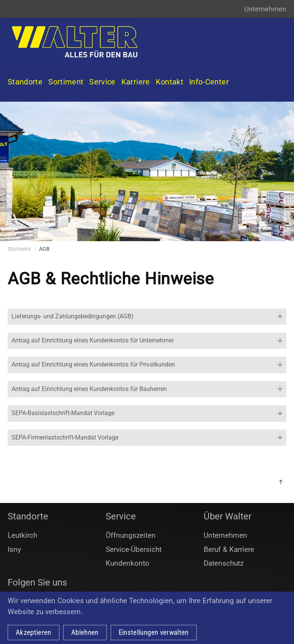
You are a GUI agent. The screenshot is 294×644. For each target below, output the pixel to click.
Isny (14, 549)
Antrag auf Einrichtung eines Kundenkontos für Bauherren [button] (147, 389)
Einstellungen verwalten (154, 632)
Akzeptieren (33, 632)
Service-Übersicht (134, 549)
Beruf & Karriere (229, 549)
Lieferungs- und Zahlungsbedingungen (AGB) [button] (147, 316)
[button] (281, 482)
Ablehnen (85, 632)
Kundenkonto (127, 563)
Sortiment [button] (66, 82)
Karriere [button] (136, 82)
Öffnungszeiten (131, 535)
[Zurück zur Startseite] (75, 42)
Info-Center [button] (209, 82)
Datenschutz (224, 563)
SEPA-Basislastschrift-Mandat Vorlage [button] (147, 413)
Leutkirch (22, 535)
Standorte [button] (25, 82)
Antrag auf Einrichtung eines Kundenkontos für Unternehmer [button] (147, 340)
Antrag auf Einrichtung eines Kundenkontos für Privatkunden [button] (147, 364)
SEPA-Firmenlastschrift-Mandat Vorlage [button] (147, 437)
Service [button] (102, 82)
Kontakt (170, 82)
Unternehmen (265, 9)
